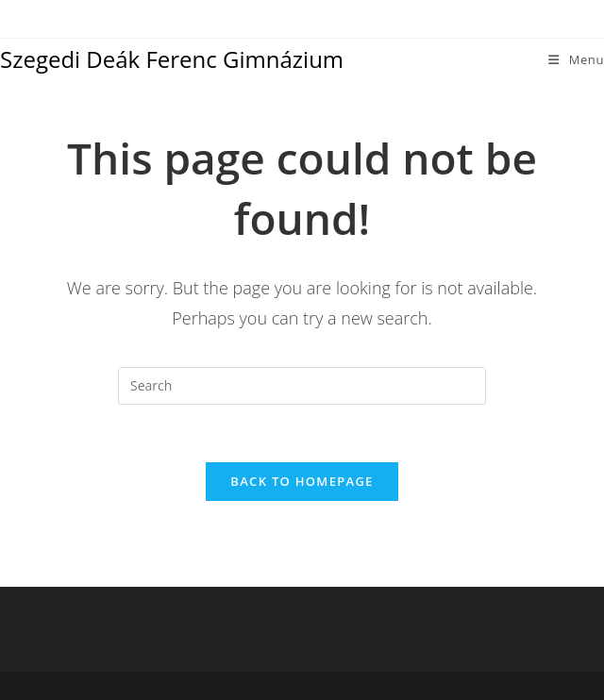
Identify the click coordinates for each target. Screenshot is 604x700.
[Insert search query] (302, 386)
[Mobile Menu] (576, 59)
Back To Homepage (302, 481)
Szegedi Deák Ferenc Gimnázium (172, 59)
